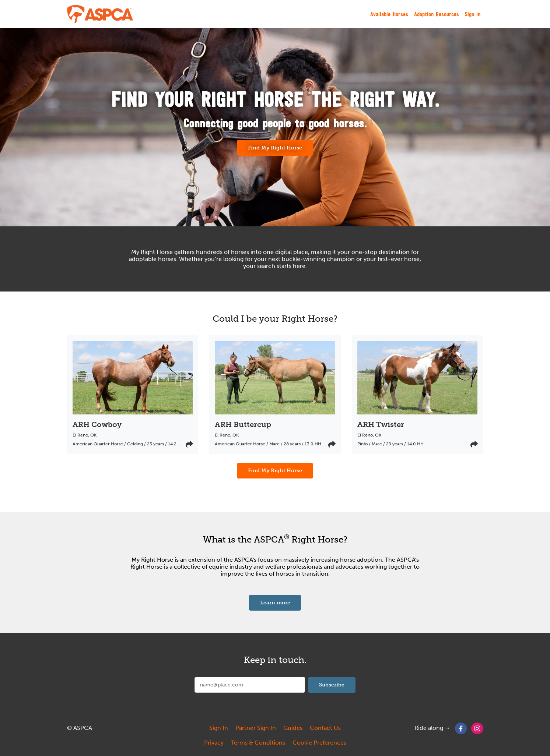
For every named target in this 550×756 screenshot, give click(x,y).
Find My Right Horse (275, 148)
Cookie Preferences (319, 743)
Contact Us (325, 728)
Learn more (281, 602)
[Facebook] (461, 728)
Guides (293, 728)
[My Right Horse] (101, 14)
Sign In (473, 14)
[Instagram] (477, 728)
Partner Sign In (256, 728)
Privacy (214, 743)
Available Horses (389, 14)
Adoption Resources (437, 14)
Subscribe (332, 685)
